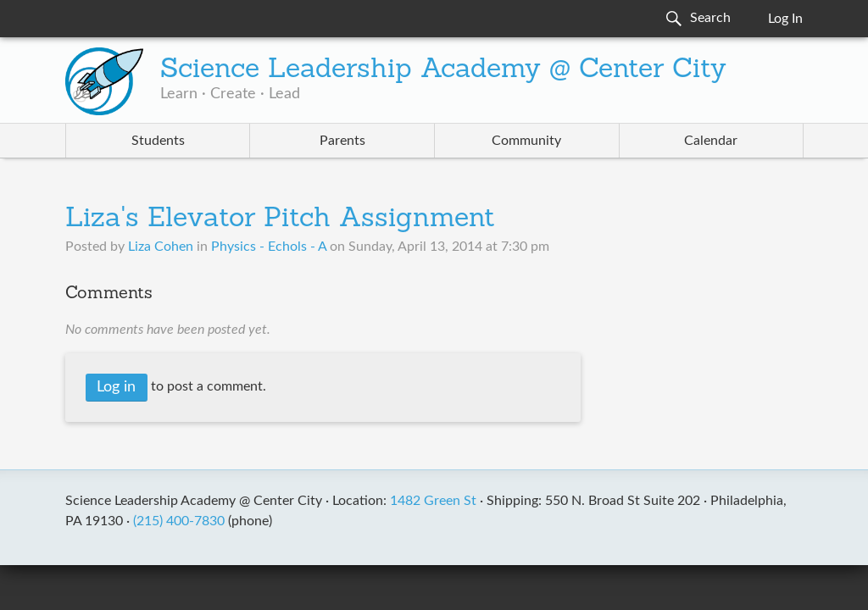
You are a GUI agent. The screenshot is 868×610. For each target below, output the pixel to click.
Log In (785, 19)
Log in (116, 387)
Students (158, 141)
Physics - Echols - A (269, 247)
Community (526, 141)
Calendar (711, 141)
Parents (342, 141)
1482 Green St (433, 501)
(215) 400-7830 (179, 521)
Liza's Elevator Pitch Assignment (280, 219)
